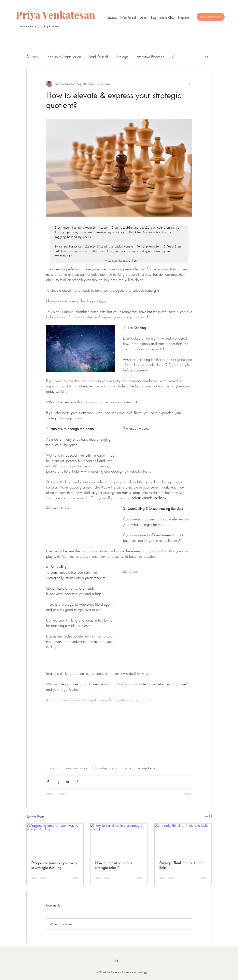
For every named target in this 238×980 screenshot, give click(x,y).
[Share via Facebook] (48, 782)
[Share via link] (77, 782)
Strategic (122, 57)
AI (174, 57)
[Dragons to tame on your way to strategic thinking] (55, 839)
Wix (146, 972)
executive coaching (77, 768)
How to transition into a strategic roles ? (113, 865)
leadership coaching (107, 768)
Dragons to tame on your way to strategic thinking (54, 865)
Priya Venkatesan (56, 15)
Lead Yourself (98, 57)
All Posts (33, 57)
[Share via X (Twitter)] (58, 782)
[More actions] (190, 84)
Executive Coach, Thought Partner (38, 26)
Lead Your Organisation (64, 57)
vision (128, 768)
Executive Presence (150, 57)
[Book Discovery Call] (211, 17)
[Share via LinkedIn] (67, 782)
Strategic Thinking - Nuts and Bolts (181, 865)
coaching (54, 768)
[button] (207, 57)
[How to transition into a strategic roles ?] (119, 839)
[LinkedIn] (116, 960)
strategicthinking (147, 768)
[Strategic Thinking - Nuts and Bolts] (183, 839)
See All (208, 816)
